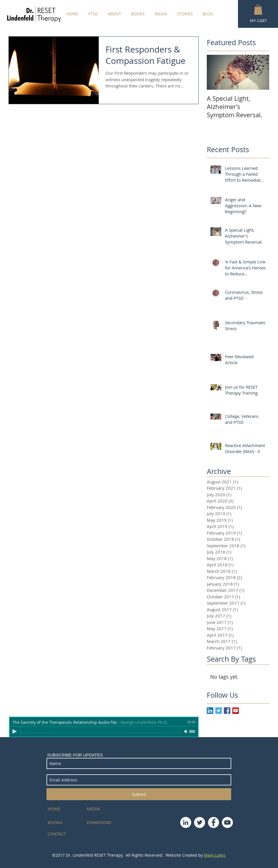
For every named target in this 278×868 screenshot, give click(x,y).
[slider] (192, 731)
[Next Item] (260, 72)
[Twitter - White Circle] (200, 822)
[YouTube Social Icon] (236, 711)
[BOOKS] (64, 822)
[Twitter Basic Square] (219, 711)
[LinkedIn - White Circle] (186, 822)
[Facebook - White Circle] (213, 822)
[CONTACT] (61, 834)
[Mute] (186, 731)
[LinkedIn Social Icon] (210, 711)
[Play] (15, 731)
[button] (258, 10)
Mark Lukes (215, 855)
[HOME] (64, 809)
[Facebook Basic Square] (227, 711)
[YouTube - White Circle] (227, 822)
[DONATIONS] (101, 822)
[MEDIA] (101, 809)
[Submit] (139, 794)
